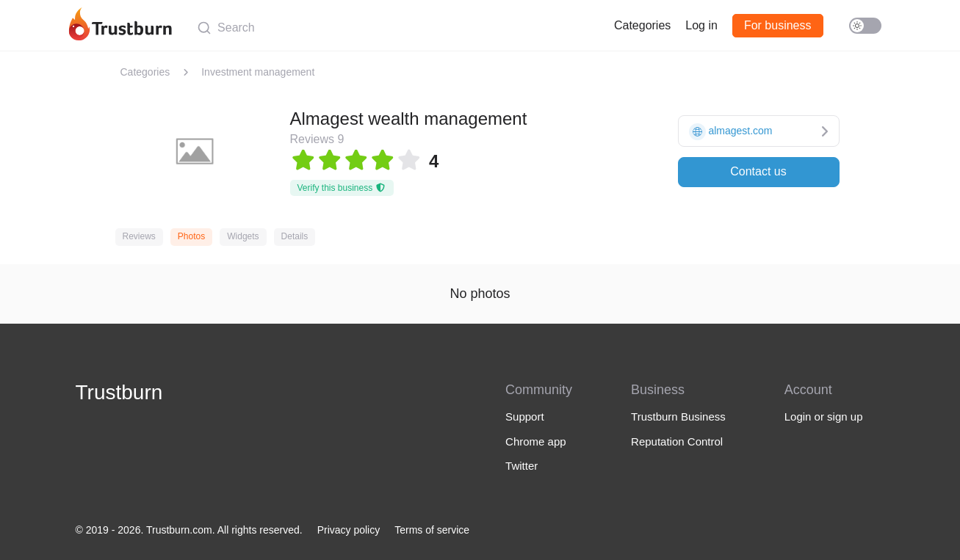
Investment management (258, 72)
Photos (191, 236)
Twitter (521, 466)
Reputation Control (677, 441)
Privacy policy (349, 530)
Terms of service (432, 530)
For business (778, 25)
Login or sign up (824, 417)
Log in (701, 25)
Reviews (139, 236)
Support (525, 417)
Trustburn (119, 392)
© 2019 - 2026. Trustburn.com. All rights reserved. (189, 530)
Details (295, 236)
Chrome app (536, 441)
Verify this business (342, 188)
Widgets (243, 236)
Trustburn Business (678, 417)
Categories (642, 25)
